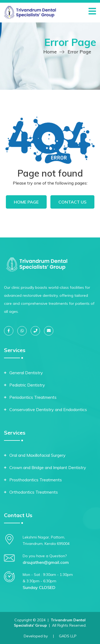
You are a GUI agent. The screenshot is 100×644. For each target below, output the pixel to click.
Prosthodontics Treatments (36, 480)
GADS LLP (68, 636)
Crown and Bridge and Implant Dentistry (48, 467)
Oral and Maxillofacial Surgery (37, 455)
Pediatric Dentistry (27, 385)
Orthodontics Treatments (34, 492)
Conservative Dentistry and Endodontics (48, 409)
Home (50, 52)
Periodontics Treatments (33, 397)
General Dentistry (26, 373)
